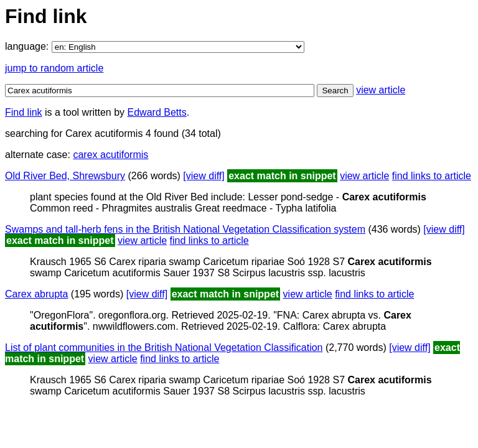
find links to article (432, 176)
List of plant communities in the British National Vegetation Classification (164, 348)
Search (335, 91)
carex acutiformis (110, 155)
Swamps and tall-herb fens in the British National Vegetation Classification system (185, 229)
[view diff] (204, 176)
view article (381, 90)
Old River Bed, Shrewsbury (65, 176)
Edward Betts (157, 112)
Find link (24, 112)
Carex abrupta (36, 294)
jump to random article (54, 68)
